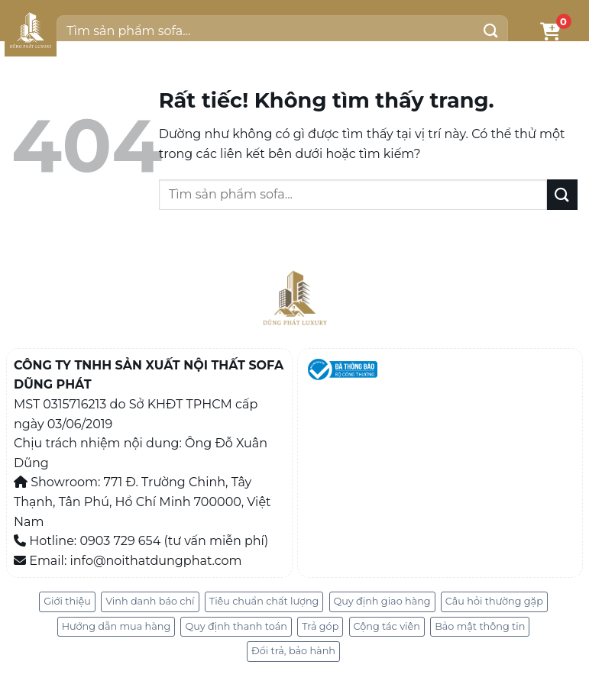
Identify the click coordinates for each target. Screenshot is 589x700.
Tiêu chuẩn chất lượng (264, 601)
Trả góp (320, 626)
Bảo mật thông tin (480, 626)
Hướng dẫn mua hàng (117, 626)
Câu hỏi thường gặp (494, 601)
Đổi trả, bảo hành (293, 651)
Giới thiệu (67, 601)
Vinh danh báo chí (150, 601)
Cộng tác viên (387, 626)
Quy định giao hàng (382, 601)
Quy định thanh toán (236, 626)
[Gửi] (490, 31)
